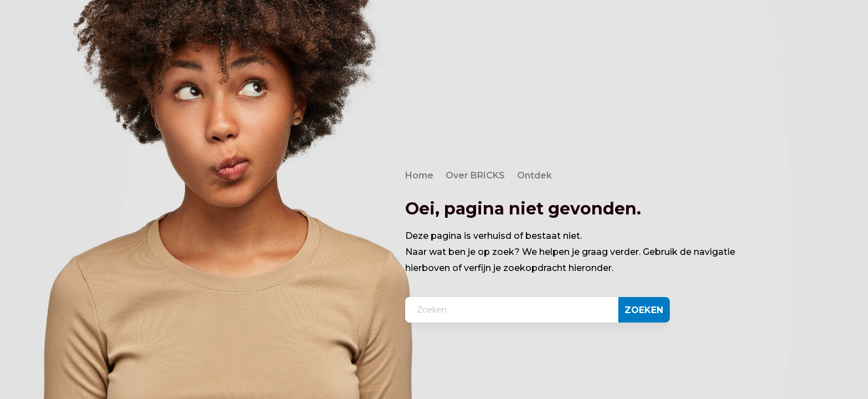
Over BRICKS (475, 176)
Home (419, 176)
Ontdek (534, 176)
